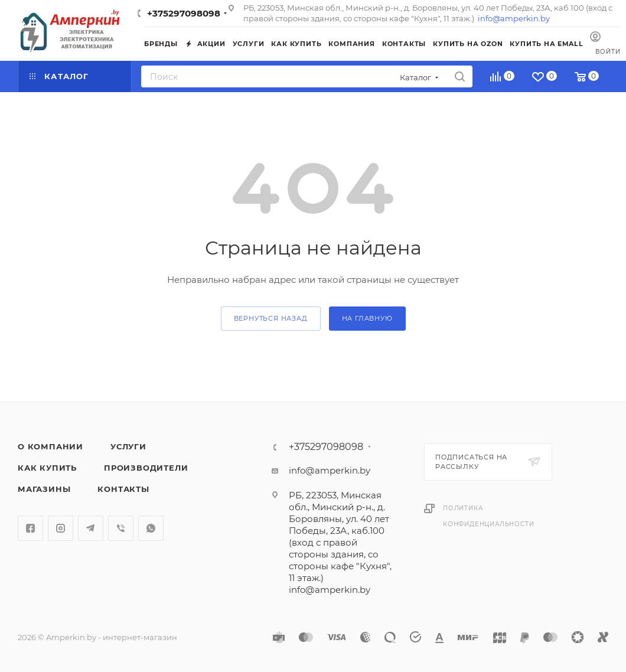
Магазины (44, 489)
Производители (146, 468)
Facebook (30, 528)
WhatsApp (151, 528)
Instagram (61, 528)
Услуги (128, 446)
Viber (121, 528)
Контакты (123, 489)
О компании (50, 446)
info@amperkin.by (514, 18)
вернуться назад (271, 318)
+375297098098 (184, 13)
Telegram (91, 528)
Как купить (47, 468)
